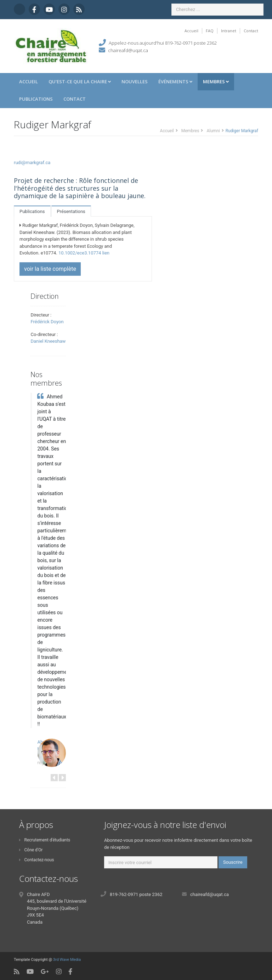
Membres (216, 82)
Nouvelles (135, 82)
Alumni (213, 131)
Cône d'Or (31, 850)
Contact (251, 31)
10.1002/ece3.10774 (80, 253)
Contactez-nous (36, 860)
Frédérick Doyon (47, 322)
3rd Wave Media (67, 960)
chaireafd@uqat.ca (128, 50)
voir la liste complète (50, 269)
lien (106, 253)
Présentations (71, 211)
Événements (175, 82)
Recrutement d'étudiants (45, 840)
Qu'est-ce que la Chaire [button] (80, 82)
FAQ (210, 31)
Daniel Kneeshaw (48, 341)
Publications (36, 99)
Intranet (229, 31)
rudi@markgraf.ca (32, 163)
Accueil (191, 31)
